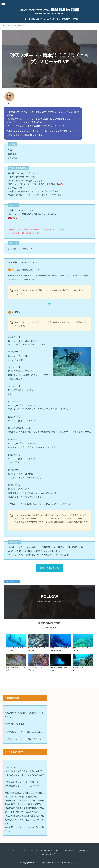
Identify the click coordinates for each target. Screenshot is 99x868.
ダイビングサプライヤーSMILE (48, 863)
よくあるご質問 (49, 854)
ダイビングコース (35, 19)
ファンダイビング (13, 581)
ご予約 (75, 19)
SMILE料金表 (49, 19)
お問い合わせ (69, 851)
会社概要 (82, 851)
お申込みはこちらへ (49, 568)
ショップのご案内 (64, 19)
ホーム (24, 19)
